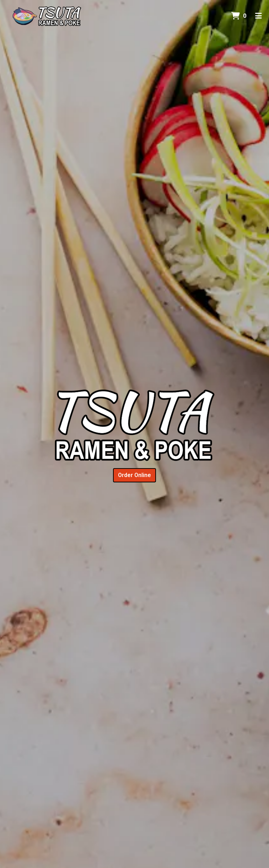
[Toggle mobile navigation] (259, 16)
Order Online (134, 475)
